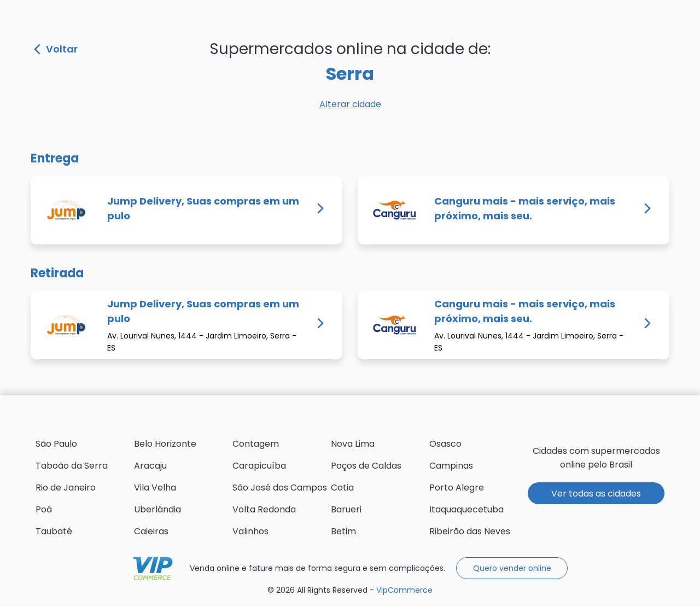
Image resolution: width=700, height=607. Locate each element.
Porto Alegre (457, 488)
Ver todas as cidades (596, 494)
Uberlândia (157, 509)
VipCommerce (153, 568)
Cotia (342, 488)
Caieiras (151, 531)
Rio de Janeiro (66, 488)
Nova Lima (353, 444)
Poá (44, 509)
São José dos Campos (280, 488)
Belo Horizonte (165, 444)
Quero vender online (512, 568)
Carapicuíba (259, 466)
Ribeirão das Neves (470, 531)
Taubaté (54, 531)
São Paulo (56, 444)
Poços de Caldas (366, 466)
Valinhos (250, 531)
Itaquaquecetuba (466, 509)
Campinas (451, 466)
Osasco (445, 444)
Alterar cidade (350, 104)
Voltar (56, 49)
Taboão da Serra (72, 466)
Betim (343, 531)
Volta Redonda (264, 509)
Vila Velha (155, 488)
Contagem (256, 444)
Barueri (346, 509)
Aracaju (150, 466)
